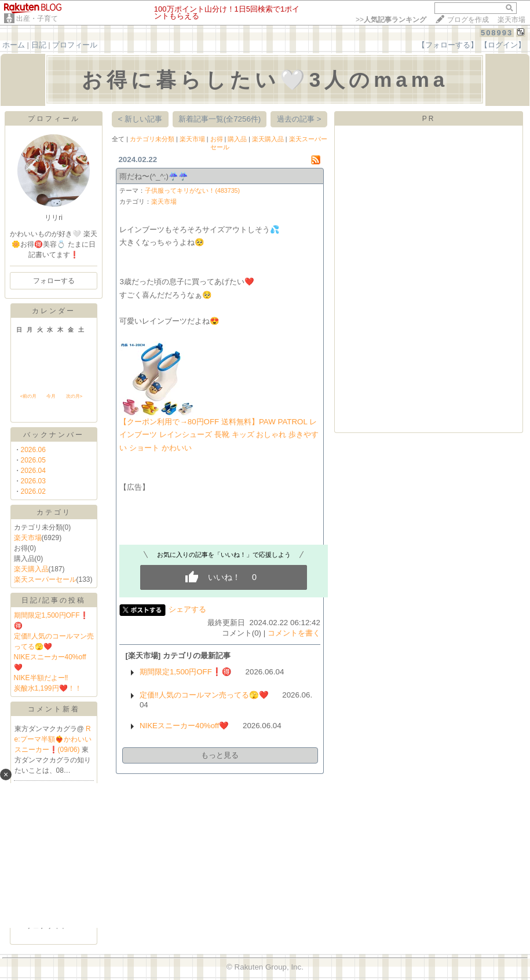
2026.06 (33, 450)
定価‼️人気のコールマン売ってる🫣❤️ (204, 695)
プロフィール (75, 45)
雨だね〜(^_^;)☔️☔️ (154, 176)
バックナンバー (54, 435)
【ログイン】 (503, 45)
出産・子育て (37, 19)
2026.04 (33, 471)
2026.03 (33, 481)
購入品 (237, 139)
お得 (217, 139)
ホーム (14, 45)
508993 (497, 33)
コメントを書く (294, 633)
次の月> (74, 396)
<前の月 (29, 396)
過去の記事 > (299, 119)
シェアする (187, 609)
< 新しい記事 (140, 119)
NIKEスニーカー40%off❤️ (184, 726)
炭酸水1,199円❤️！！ (48, 688)
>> (391, 20)
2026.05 (33, 460)
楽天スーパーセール (45, 579)
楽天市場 (511, 20)
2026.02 (33, 491)
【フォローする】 (448, 45)
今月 (51, 396)
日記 (39, 45)
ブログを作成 (468, 20)
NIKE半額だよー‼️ (41, 678)
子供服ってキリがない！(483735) (192, 190)
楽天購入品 (31, 569)
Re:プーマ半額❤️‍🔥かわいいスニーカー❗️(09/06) (53, 739)
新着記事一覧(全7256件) (220, 119)
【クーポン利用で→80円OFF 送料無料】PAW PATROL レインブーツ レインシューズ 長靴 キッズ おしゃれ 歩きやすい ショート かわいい (219, 435)
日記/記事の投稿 (54, 600)
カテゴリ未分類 (152, 139)
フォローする (54, 281)
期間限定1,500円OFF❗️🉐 (186, 672)
